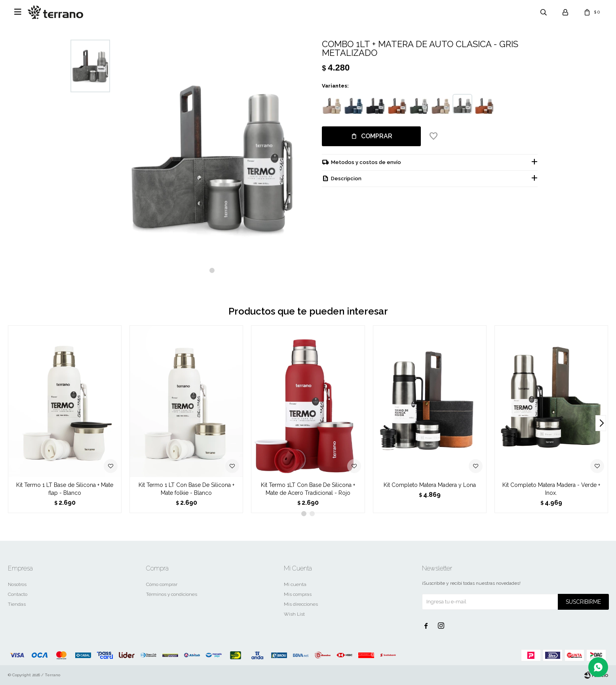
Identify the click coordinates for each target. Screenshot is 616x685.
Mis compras (298, 594)
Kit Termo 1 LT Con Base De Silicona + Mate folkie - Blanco (186, 489)
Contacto (18, 594)
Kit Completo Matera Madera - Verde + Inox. (551, 489)
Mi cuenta (295, 584)
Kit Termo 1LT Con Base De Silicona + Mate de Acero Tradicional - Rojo (308, 489)
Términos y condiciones (172, 594)
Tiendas (17, 604)
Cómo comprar (162, 584)
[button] (212, 270)
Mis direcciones (301, 604)
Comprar (377, 136)
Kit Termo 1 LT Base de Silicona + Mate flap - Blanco (65, 489)
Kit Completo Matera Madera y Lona (430, 485)
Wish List (294, 614)
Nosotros (17, 584)
